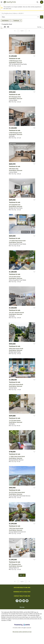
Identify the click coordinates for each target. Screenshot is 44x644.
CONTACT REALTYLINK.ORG (22, 596)
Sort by (39, 27)
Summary (8, 27)
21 (33, 196)
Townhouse (16, 21)
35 (33, 340)
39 (33, 52)
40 (33, 124)
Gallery (2, 27)
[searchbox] (21, 13)
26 (33, 232)
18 (33, 412)
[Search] (37, 2)
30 (33, 88)
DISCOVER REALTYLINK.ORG (22, 588)
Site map (22, 607)
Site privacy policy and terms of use (22, 632)
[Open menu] (2, 2)
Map (5, 27)
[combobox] (22, 13)
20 (33, 448)
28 (33, 376)
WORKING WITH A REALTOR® (22, 592)
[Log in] (42, 2)
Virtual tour (26, 88)
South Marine (5, 21)
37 (33, 160)
